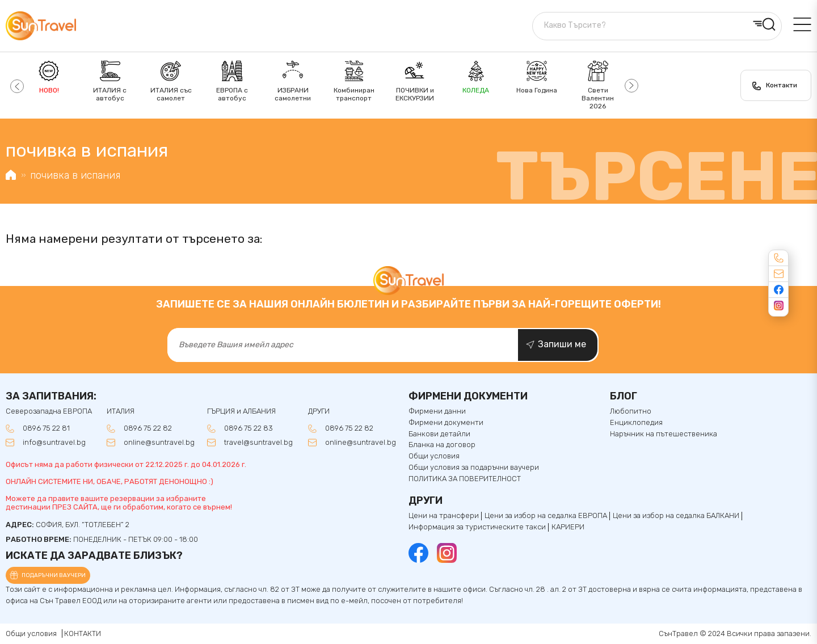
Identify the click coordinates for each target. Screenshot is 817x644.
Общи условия (434, 456)
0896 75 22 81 (46, 428)
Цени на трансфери (444, 516)
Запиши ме (562, 344)
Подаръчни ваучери (54, 575)
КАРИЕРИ (568, 527)
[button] (16, 85)
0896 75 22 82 (148, 428)
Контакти (782, 85)
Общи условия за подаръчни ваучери (474, 468)
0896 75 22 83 (249, 428)
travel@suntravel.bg (258, 443)
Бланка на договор (442, 445)
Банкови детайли (439, 434)
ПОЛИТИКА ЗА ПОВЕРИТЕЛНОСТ (465, 479)
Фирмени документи (446, 423)
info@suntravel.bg (54, 443)
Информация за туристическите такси (477, 527)
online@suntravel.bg (159, 443)
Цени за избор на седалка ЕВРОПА (546, 516)
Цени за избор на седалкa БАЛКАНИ (676, 516)
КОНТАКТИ (83, 634)
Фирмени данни (437, 411)
